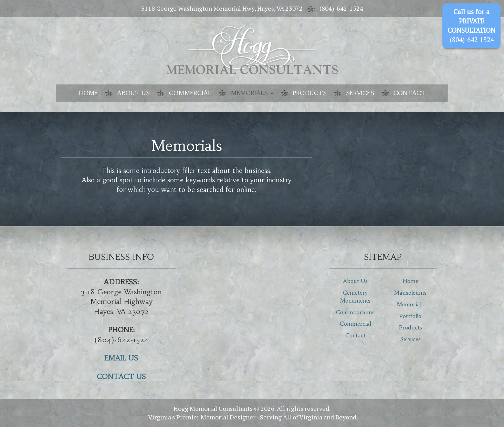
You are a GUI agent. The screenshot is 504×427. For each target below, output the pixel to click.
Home (88, 93)
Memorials (252, 93)
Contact (409, 93)
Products (310, 93)
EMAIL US (121, 358)
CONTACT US (121, 377)
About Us (133, 93)
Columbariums (355, 312)
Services (360, 93)
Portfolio (410, 316)
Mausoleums (410, 293)
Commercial (190, 93)
